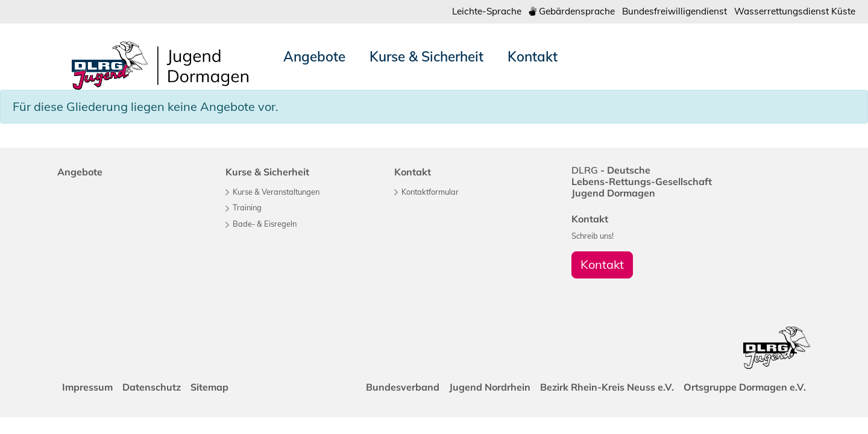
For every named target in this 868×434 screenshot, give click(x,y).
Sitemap (209, 387)
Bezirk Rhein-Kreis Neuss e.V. (607, 387)
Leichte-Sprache (487, 11)
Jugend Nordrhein (490, 387)
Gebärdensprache (572, 11)
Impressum (87, 387)
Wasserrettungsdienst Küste (795, 11)
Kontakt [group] (602, 264)
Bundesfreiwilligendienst (675, 11)
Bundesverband (403, 387)
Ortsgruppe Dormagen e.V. (745, 387)
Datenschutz (152, 387)
